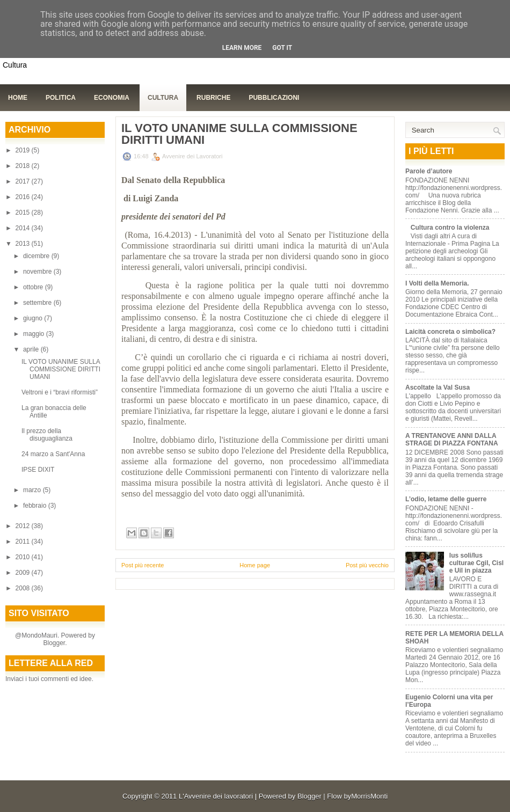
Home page (255, 565)
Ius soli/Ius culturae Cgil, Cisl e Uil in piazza (476, 563)
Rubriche (213, 98)
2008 (24, 588)
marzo (33, 490)
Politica (61, 98)
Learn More (242, 48)
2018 (24, 166)
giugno (34, 318)
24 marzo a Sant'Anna (53, 454)
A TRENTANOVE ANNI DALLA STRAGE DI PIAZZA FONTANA (452, 440)
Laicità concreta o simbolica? (450, 332)
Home (18, 98)
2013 (24, 244)
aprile (32, 349)
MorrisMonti (369, 796)
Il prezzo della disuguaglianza (47, 435)
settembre (38, 303)
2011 (24, 542)
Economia (112, 98)
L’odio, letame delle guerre (446, 499)
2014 (24, 228)
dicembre (37, 256)
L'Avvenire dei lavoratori (216, 796)
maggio (35, 334)
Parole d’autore (429, 171)
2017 (24, 181)
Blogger (54, 643)
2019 (24, 150)
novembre (38, 272)
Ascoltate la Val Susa (438, 387)
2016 (24, 197)
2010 (24, 557)
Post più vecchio (367, 565)
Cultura (163, 98)
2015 (24, 213)
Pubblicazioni (274, 98)
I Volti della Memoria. (437, 283)
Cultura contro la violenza (450, 228)
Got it (282, 48)
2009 (24, 573)
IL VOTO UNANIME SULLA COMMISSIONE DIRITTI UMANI (61, 369)
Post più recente (143, 565)
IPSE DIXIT (38, 470)
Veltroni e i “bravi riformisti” (60, 392)
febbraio (36, 506)
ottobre (34, 287)
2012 (24, 526)
